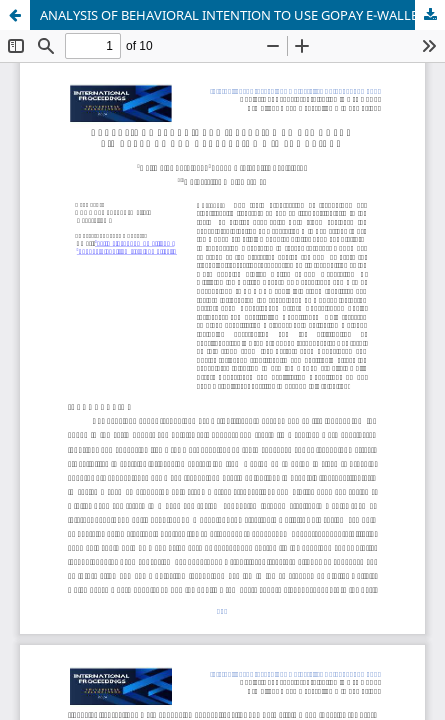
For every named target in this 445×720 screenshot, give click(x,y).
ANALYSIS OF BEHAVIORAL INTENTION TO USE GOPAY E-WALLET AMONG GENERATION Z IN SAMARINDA (242, 15)
